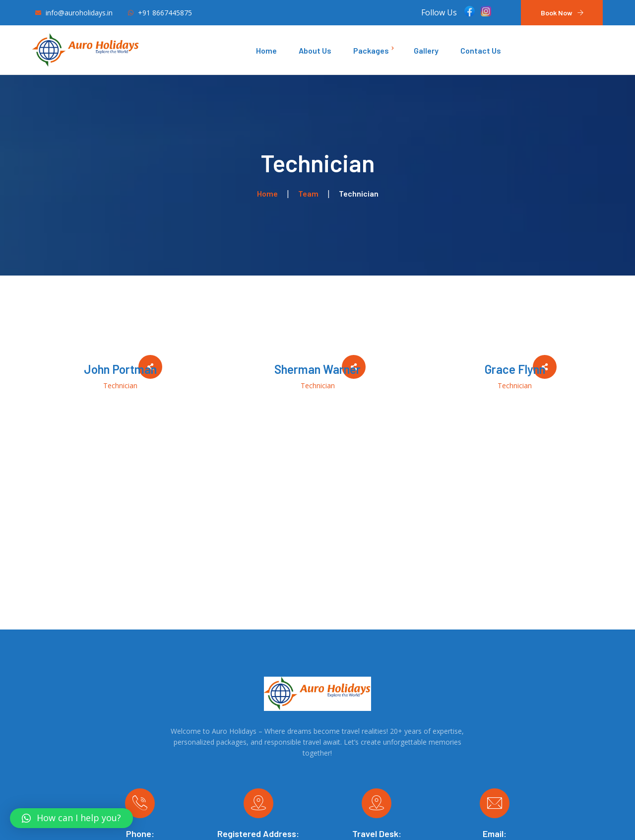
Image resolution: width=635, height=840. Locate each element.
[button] (71, 818)
